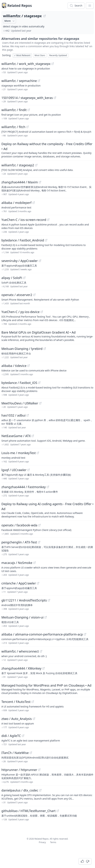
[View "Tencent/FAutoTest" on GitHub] (33, 702)
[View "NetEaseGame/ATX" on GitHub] (33, 436)
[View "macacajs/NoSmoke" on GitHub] (34, 563)
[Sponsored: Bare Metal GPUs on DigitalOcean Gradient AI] (47, 336)
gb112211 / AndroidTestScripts (24, 600)
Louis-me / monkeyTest (19, 453)
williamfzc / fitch (13, 127)
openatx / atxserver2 (17, 295)
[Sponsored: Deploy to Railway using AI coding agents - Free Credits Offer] (47, 510)
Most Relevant (22, 55)
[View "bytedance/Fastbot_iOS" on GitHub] (39, 383)
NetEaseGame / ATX (16, 436)
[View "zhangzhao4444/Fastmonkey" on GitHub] (48, 487)
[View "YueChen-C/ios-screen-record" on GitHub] (48, 220)
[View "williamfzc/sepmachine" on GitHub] (39, 81)
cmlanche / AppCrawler (19, 583)
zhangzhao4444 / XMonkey (21, 668)
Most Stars (40, 55)
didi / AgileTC (11, 736)
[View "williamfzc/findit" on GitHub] (29, 110)
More (10, 21)
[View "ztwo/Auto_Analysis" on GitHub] (34, 719)
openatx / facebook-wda (19, 525)
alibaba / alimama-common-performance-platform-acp (42, 634)
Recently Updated (58, 55)
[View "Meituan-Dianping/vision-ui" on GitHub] (46, 617)
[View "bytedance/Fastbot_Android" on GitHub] (46, 240)
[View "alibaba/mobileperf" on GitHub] (34, 203)
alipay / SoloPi (12, 278)
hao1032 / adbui (13, 415)
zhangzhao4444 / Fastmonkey (24, 487)
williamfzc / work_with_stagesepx (26, 64)
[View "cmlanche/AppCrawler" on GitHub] (38, 583)
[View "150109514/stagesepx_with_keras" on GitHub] (55, 98)
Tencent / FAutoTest (16, 702)
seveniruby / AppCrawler (20, 261)
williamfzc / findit (14, 110)
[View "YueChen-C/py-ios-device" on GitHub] (42, 312)
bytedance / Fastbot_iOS (19, 383)
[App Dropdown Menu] (90, 6)
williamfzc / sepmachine (19, 81)
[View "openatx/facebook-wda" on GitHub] (39, 525)
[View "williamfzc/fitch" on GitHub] (27, 127)
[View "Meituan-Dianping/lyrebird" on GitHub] (45, 349)
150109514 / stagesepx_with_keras (27, 98)
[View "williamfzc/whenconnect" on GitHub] (41, 651)
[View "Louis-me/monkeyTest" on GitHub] (38, 453)
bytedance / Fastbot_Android (23, 240)
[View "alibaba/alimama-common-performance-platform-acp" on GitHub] (85, 634)
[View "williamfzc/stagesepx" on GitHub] (45, 16)
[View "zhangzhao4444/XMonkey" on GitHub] (43, 668)
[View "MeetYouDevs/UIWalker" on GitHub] (40, 403)
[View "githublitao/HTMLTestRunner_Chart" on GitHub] (58, 811)
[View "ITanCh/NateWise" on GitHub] (31, 753)
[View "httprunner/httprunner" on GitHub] (39, 770)
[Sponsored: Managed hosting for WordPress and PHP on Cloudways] (47, 689)
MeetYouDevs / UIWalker (20, 403)
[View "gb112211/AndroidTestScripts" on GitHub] (49, 600)
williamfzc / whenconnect (20, 651)
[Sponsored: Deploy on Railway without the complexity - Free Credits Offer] (47, 150)
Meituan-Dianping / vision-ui (22, 617)
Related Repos (20, 6)
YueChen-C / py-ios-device (20, 312)
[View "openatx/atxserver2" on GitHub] (34, 295)
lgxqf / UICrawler (14, 470)
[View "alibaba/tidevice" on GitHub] (28, 366)
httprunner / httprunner (19, 770)
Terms (53, 842)
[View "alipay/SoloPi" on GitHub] (24, 278)
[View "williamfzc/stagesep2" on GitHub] (36, 165)
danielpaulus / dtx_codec (20, 790)
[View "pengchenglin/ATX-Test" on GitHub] (39, 542)
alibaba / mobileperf (16, 203)
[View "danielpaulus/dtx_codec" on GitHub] (40, 790)
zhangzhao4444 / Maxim (20, 182)
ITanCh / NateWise (15, 753)
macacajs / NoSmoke (17, 563)
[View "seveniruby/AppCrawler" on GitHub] (40, 261)
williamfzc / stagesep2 (18, 165)
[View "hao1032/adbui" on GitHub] (28, 415)
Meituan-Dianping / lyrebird (22, 349)
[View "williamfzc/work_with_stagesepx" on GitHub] (53, 64)
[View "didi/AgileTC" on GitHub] (23, 736)
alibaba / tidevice (14, 366)
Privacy (42, 842)
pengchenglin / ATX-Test (19, 542)
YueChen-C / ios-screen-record (24, 220)
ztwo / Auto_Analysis (17, 719)
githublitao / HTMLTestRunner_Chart (28, 811)
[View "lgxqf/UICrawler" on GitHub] (28, 470)
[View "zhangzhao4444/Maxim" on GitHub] (40, 182)
